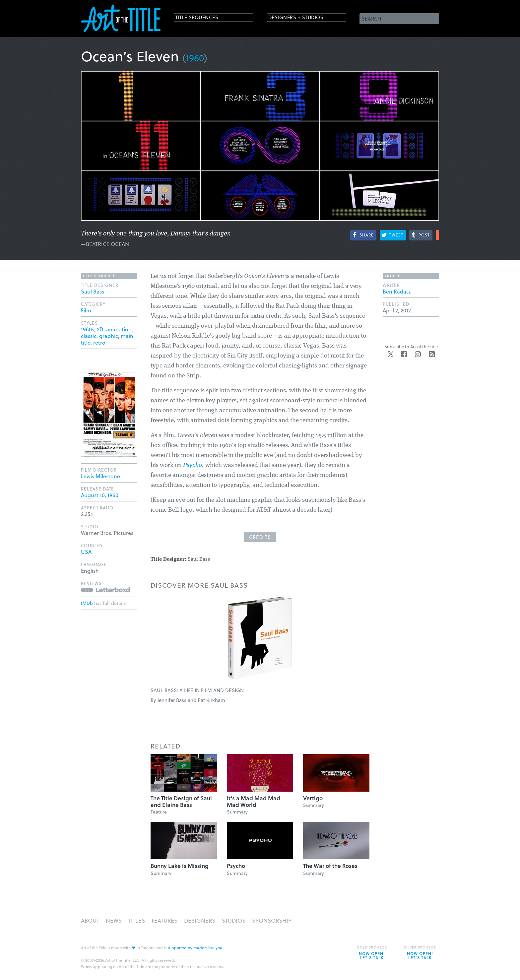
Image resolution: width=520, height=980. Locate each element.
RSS (432, 354)
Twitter (391, 354)
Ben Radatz (397, 291)
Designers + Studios (302, 18)
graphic (109, 336)
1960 (195, 58)
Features (164, 920)
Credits (260, 537)
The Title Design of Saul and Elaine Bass (181, 801)
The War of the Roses (330, 866)
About (90, 920)
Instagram (418, 354)
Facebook (404, 354)
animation (119, 329)
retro (99, 342)
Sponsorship (272, 920)
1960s (88, 329)
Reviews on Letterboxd (105, 590)
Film (86, 310)
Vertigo (313, 798)
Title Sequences (202, 18)
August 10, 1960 (100, 495)
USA (86, 552)
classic (89, 336)
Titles (137, 920)
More (437, 235)
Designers (200, 920)
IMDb (87, 603)
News (114, 920)
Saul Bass (93, 291)
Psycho (193, 465)
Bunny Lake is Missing (180, 866)
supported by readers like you (195, 947)
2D (100, 329)
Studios (234, 920)
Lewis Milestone (100, 476)
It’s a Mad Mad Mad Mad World (254, 801)
